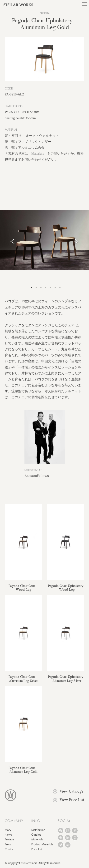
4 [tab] (46, 288)
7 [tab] (60, 288)
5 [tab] (51, 288)
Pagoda (45, 13)
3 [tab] (41, 288)
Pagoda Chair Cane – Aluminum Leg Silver (23, 679)
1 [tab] (32, 288)
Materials (38, 154)
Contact (10, 849)
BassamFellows (37, 476)
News (8, 835)
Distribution (38, 830)
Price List (37, 849)
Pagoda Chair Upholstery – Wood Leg (66, 588)
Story (8, 830)
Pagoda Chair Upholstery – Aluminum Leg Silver (66, 679)
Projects (9, 839)
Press (8, 844)
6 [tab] (55, 288)
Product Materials (42, 844)
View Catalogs (68, 791)
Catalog (36, 835)
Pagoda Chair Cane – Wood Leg (23, 588)
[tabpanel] (44, 240)
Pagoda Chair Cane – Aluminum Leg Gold (23, 770)
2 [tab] (36, 288)
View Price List (69, 800)
